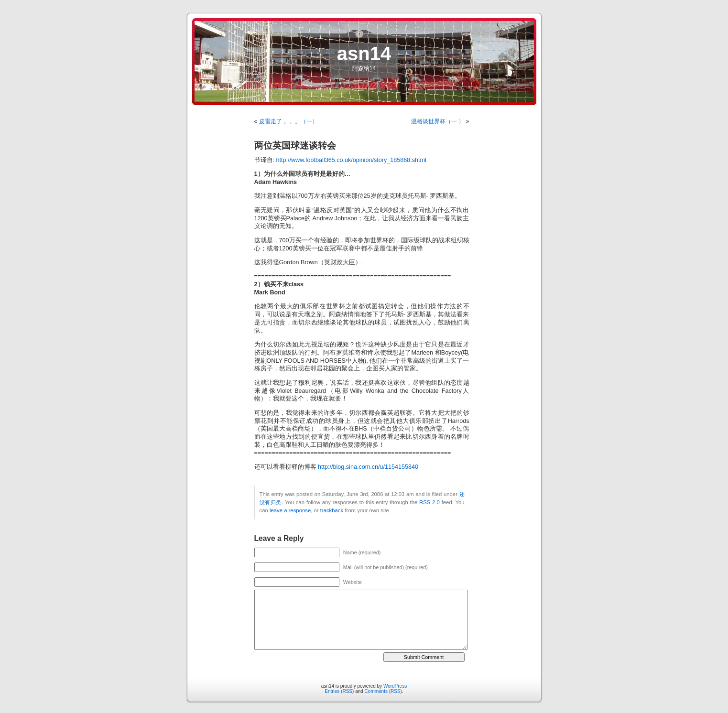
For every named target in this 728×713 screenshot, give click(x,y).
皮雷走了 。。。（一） (288, 121)
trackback (332, 510)
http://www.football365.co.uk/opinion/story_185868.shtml (351, 160)
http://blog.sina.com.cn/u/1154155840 (368, 467)
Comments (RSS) (383, 691)
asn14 (364, 54)
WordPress (395, 686)
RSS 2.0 (429, 502)
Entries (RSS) (339, 691)
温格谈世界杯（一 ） (438, 121)
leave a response (290, 510)
